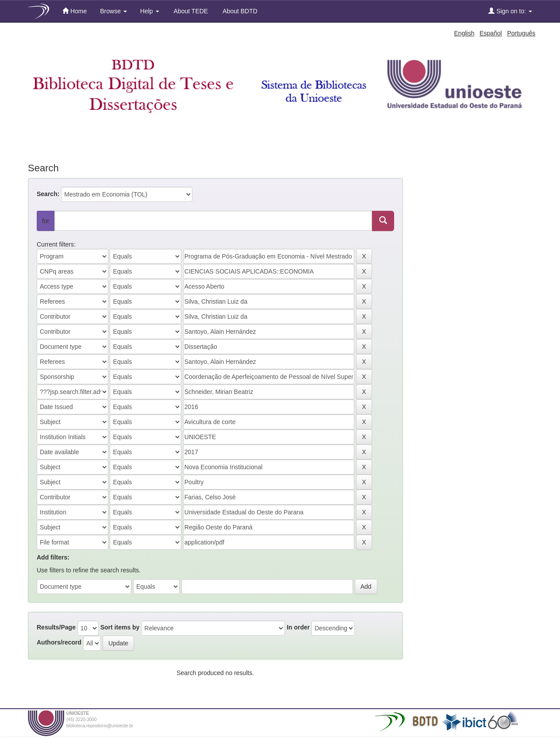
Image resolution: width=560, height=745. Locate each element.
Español (491, 33)
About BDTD (239, 11)
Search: (48, 194)
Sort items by (120, 627)
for (46, 221)
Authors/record (59, 642)
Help (150, 11)
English (464, 33)
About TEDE (190, 11)
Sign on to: (510, 11)
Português (521, 33)
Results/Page (56, 627)
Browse (113, 11)
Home (75, 11)
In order (298, 627)
